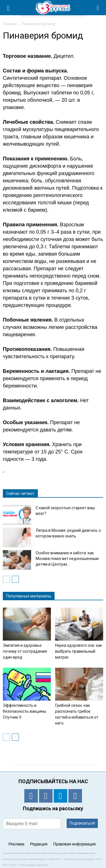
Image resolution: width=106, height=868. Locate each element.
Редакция (39, 844)
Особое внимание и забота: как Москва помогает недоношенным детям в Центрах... (67, 559)
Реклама (16, 844)
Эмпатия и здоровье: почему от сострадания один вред (25, 651)
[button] (98, 8)
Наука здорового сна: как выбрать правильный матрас (79, 651)
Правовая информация (74, 844)
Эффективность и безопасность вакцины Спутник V (24, 711)
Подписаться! (82, 823)
